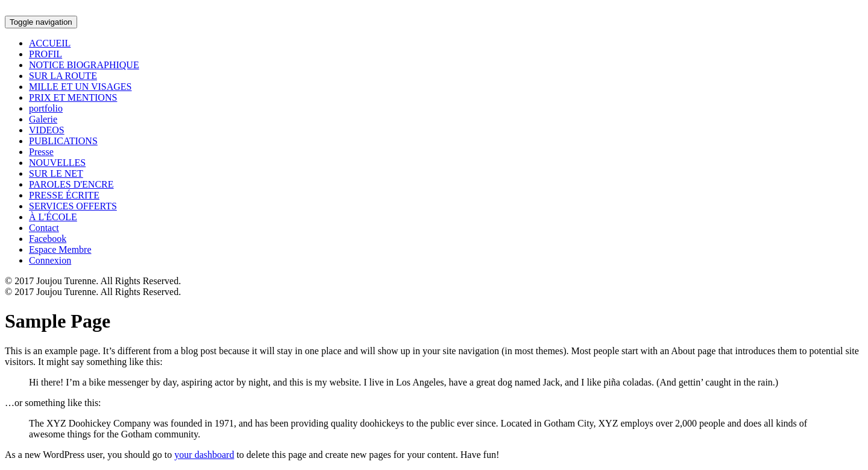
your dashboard (204, 455)
